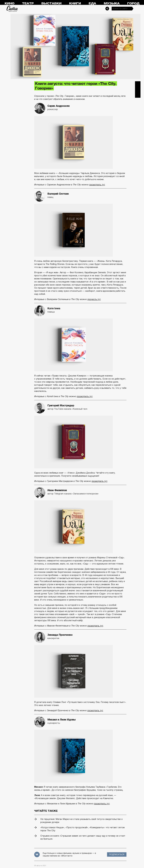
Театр (28, 3)
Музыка (112, 3)
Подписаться (117, 854)
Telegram (138, 84)
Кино (9, 3)
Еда (92, 3)
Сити (12, 9)
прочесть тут (94, 299)
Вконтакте (138, 89)
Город (133, 3)
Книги (75, 3)
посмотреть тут (97, 185)
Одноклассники (138, 95)
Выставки (51, 3)
